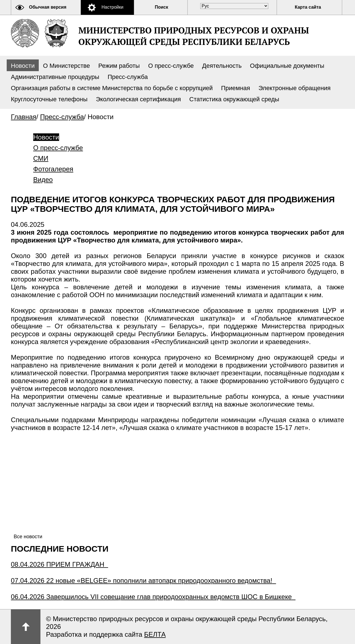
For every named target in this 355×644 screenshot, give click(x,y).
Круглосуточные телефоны (49, 99)
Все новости (28, 537)
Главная (24, 117)
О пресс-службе (171, 66)
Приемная (236, 88)
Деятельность (222, 66)
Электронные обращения (295, 88)
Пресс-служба (128, 77)
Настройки (112, 7)
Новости (23, 66)
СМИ (41, 158)
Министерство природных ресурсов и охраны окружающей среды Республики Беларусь (194, 36)
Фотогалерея (53, 169)
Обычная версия (48, 7)
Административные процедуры (55, 77)
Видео (43, 180)
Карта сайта (308, 7)
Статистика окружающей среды (234, 99)
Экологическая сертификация (138, 99)
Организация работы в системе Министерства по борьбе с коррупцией (112, 88)
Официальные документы (287, 66)
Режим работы (119, 66)
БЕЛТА (155, 634)
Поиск (161, 7)
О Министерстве (66, 66)
